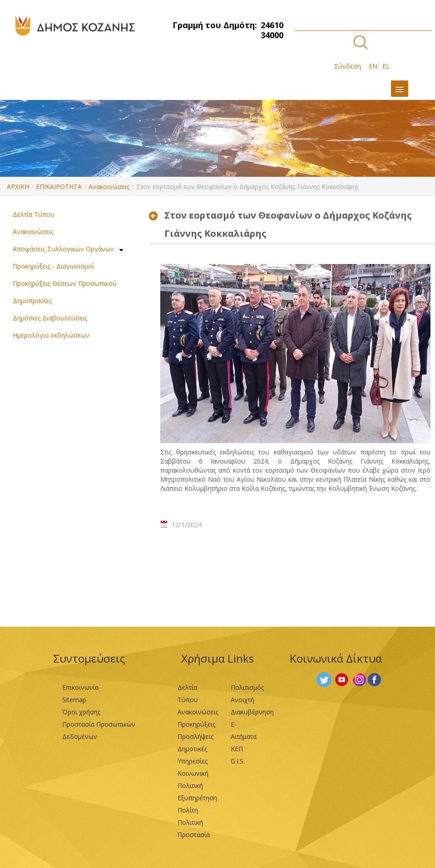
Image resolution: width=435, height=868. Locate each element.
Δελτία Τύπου (34, 214)
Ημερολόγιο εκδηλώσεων (51, 335)
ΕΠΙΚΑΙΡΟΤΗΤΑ (59, 187)
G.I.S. (238, 761)
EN (373, 66)
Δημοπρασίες (32, 301)
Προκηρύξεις (196, 724)
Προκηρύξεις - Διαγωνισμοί (53, 266)
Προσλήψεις (195, 736)
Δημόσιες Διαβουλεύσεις (50, 318)
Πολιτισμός (247, 687)
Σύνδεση (348, 66)
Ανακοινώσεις (109, 187)
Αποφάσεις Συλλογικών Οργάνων (63, 249)
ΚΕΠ (237, 749)
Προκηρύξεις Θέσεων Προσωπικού (65, 283)
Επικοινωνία (80, 687)
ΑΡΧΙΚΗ (18, 187)
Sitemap (74, 700)
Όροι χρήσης (81, 712)
